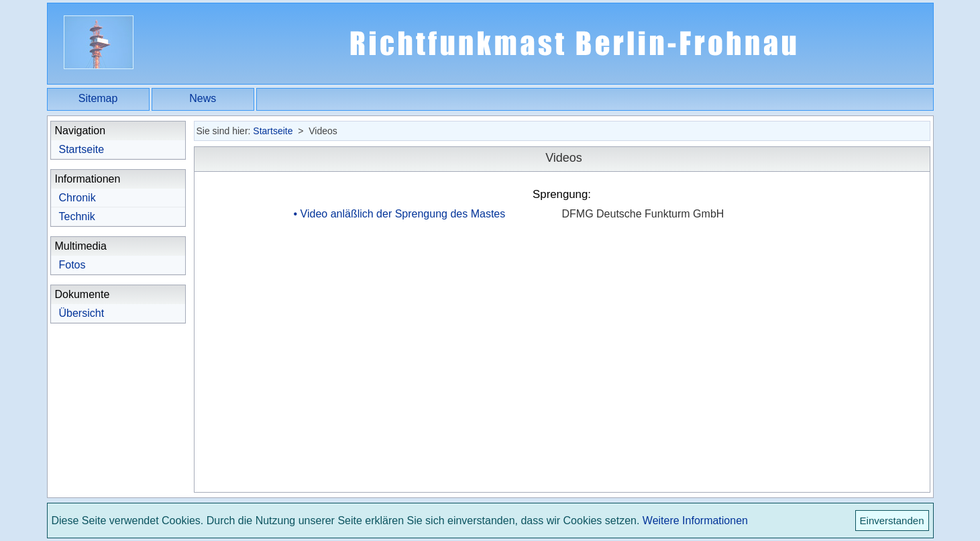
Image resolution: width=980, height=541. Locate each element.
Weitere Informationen (695, 521)
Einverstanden (892, 521)
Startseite (82, 149)
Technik (77, 216)
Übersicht (82, 313)
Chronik (77, 198)
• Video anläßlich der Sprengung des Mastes (400, 214)
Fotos (72, 265)
